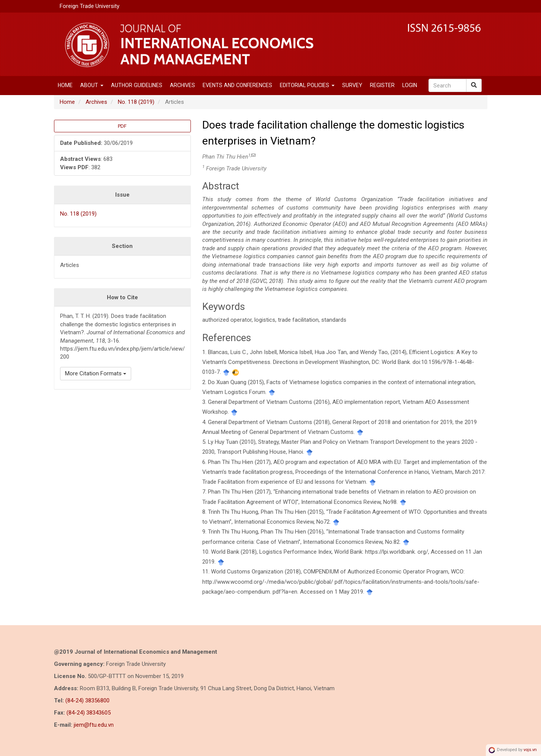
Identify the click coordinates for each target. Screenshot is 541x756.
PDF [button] (122, 126)
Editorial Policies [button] (307, 85)
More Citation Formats (96, 373)
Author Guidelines (137, 85)
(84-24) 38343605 (89, 713)
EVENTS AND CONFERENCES (237, 85)
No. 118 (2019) (136, 102)
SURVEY (352, 85)
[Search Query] (447, 85)
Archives (182, 85)
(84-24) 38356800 (87, 700)
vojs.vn (530, 750)
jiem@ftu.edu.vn (94, 725)
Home (65, 85)
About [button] (92, 85)
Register (382, 85)
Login (410, 85)
